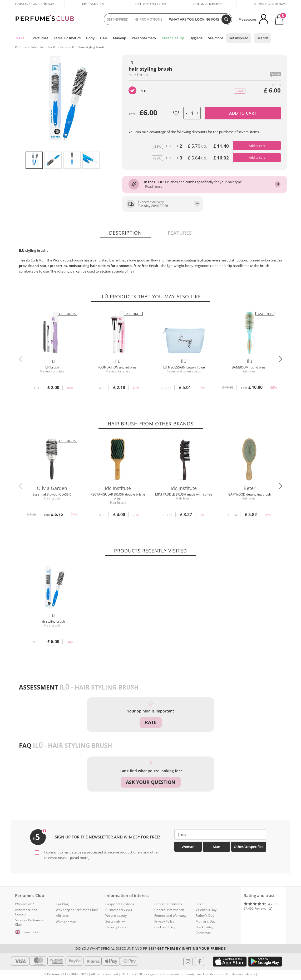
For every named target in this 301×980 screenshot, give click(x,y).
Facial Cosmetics (67, 38)
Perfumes (40, 38)
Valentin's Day (206, 910)
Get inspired (238, 38)
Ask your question (151, 782)
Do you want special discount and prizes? (150, 948)
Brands (262, 38)
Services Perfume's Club (29, 922)
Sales (200, 904)
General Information (169, 910)
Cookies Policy (165, 927)
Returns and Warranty (170, 916)
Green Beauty (173, 38)
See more (216, 38)
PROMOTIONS (149, 19)
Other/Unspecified (249, 847)
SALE (20, 38)
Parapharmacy (144, 38)
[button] (280, 359)
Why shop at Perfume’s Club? (77, 910)
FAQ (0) (275, 74)
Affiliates (62, 916)
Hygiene (196, 38)
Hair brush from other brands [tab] (151, 424)
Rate (151, 722)
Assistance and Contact (35, 4)
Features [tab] (180, 233)
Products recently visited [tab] (150, 551)
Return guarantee (208, 4)
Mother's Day (206, 921)
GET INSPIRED (117, 19)
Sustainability (115, 921)
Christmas (203, 933)
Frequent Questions (120, 904)
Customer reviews (119, 910)
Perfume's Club (25, 47)
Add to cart (243, 113)
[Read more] (79, 858)
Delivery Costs (116, 927)
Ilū (41, 47)
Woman (188, 847)
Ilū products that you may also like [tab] (151, 297)
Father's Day (205, 916)
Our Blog (62, 904)
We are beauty (116, 916)
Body (90, 38)
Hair (104, 38)
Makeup (120, 38)
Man (216, 847)
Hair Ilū (52, 47)
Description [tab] (125, 233)
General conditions (168, 904)
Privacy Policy (164, 921)
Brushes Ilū (68, 47)
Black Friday (204, 927)
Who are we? (24, 904)
